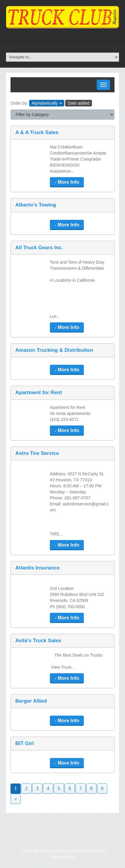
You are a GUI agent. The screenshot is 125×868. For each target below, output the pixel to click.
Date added (78, 103)
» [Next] (16, 799)
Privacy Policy (63, 857)
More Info (67, 182)
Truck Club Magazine (38, 851)
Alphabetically (47, 103)
